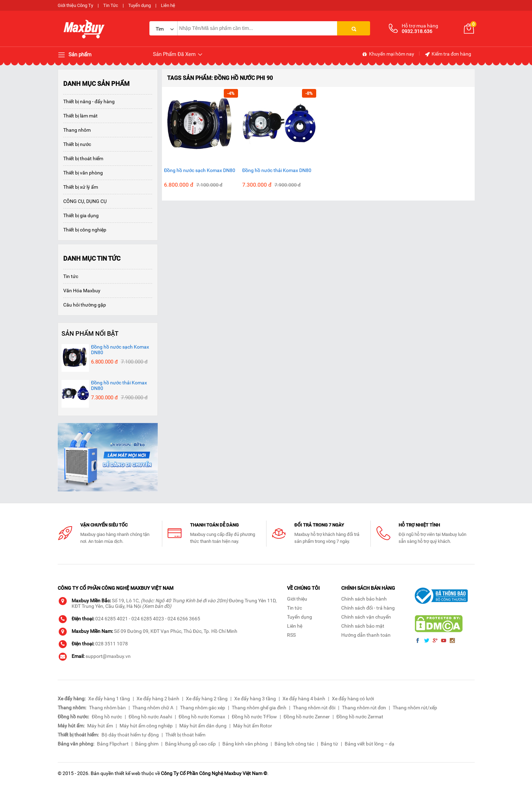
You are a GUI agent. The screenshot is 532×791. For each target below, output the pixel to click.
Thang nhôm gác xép (203, 708)
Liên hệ (168, 5)
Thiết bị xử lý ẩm (81, 187)
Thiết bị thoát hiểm (83, 158)
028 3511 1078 (112, 644)
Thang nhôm (77, 130)
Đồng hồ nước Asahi (150, 717)
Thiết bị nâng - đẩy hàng (89, 101)
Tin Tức (111, 5)
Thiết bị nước (77, 144)
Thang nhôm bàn (107, 708)
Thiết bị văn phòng (83, 173)
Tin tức (71, 276)
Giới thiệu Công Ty (75, 5)
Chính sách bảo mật (363, 626)
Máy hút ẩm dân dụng (203, 726)
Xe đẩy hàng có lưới (353, 699)
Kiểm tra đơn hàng (448, 54)
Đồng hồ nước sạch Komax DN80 (200, 170)
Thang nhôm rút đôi (314, 708)
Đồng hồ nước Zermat (360, 717)
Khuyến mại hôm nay (388, 54)
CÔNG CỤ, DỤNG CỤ (85, 201)
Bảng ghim (147, 744)
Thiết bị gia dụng (81, 215)
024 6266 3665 (184, 619)
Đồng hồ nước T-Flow (254, 717)
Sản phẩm (75, 55)
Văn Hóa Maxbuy (82, 291)
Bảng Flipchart (113, 744)
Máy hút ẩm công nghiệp (146, 726)
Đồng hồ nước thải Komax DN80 (277, 170)
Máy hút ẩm (100, 726)
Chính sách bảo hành (364, 599)
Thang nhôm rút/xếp (415, 708)
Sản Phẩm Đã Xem (178, 54)
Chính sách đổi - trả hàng (368, 608)
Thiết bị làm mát (80, 116)
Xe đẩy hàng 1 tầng (109, 699)
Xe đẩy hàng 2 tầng (207, 699)
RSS (291, 635)
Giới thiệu (297, 599)
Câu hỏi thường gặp (85, 305)
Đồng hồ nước (107, 717)
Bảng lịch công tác (294, 744)
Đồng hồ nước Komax (202, 717)
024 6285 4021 (112, 619)
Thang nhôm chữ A (153, 708)
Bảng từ (329, 744)
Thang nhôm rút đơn (364, 708)
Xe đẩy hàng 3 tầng (255, 699)
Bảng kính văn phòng (245, 744)
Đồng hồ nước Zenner (307, 717)
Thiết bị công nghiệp (85, 230)
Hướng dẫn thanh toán (366, 635)
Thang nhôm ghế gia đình (259, 708)
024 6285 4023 (148, 619)
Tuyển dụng (140, 5)
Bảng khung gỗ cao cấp (190, 744)
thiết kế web (128, 773)
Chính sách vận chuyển (366, 617)
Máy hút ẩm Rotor (253, 726)
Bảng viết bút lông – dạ (370, 744)
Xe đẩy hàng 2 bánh (158, 699)
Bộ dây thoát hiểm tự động (130, 735)
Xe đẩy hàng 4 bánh (304, 699)
